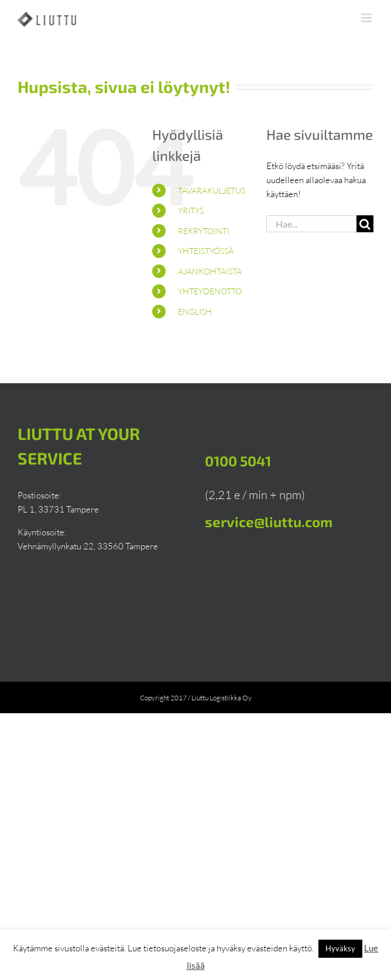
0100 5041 (238, 461)
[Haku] (365, 224)
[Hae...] (311, 224)
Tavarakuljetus (212, 190)
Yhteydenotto (210, 291)
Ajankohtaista (210, 271)
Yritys (191, 210)
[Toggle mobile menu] (367, 18)
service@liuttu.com (269, 522)
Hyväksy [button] (340, 948)
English (195, 312)
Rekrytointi (204, 231)
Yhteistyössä (206, 251)
